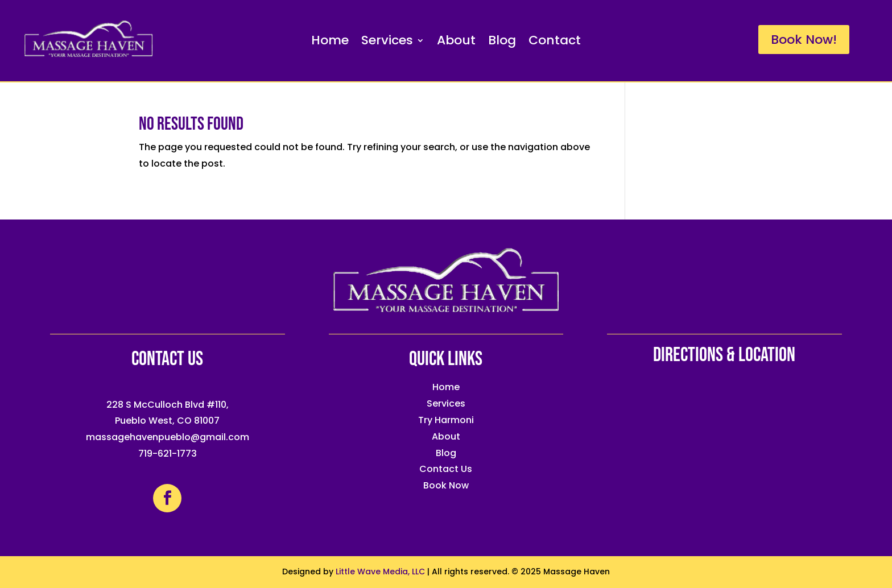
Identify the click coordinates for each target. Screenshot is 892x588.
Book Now (446, 485)
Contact (555, 43)
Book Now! (804, 40)
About (456, 43)
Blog (502, 43)
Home (330, 43)
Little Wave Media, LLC (380, 572)
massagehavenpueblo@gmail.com (168, 437)
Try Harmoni (446, 420)
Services (387, 43)
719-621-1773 (168, 454)
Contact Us (446, 469)
